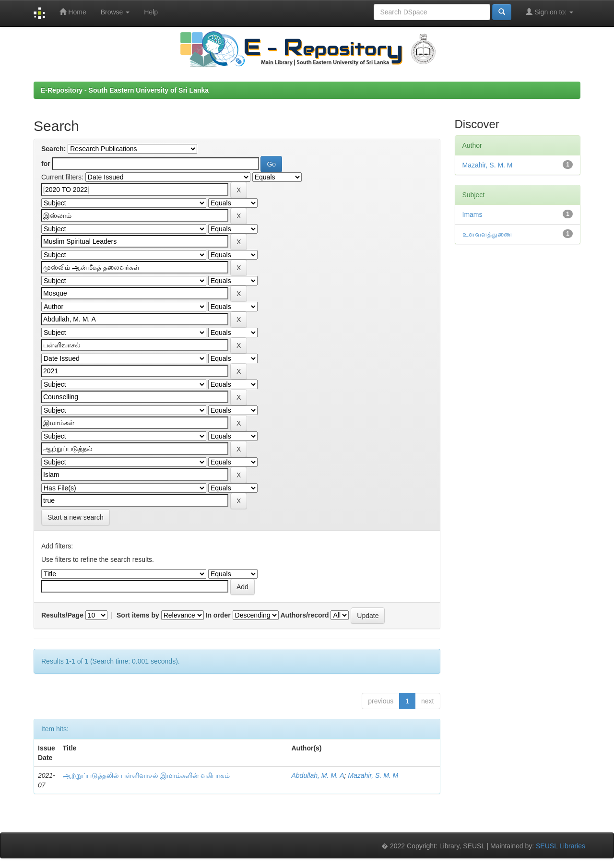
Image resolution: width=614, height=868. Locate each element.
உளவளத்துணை (487, 234)
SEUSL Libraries (561, 846)
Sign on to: (549, 12)
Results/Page (62, 615)
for (46, 164)
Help (151, 12)
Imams (472, 214)
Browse (115, 12)
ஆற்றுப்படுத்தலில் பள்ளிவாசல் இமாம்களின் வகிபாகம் (147, 775)
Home (73, 12)
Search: (53, 149)
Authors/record (304, 615)
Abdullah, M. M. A (318, 775)
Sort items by (138, 615)
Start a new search (76, 517)
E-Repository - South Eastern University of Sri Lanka (125, 90)
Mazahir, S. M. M (373, 775)
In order (218, 615)
